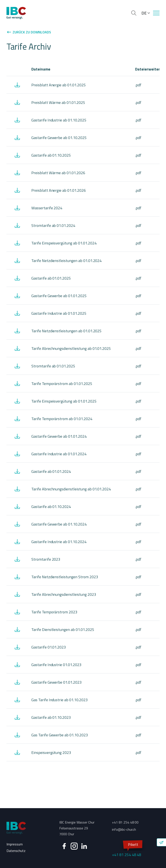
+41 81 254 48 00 (125, 822)
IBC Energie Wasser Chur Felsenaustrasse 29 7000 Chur (77, 828)
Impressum (15, 844)
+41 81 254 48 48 (127, 849)
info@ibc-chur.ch (124, 829)
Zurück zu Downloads (29, 32)
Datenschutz (16, 851)
